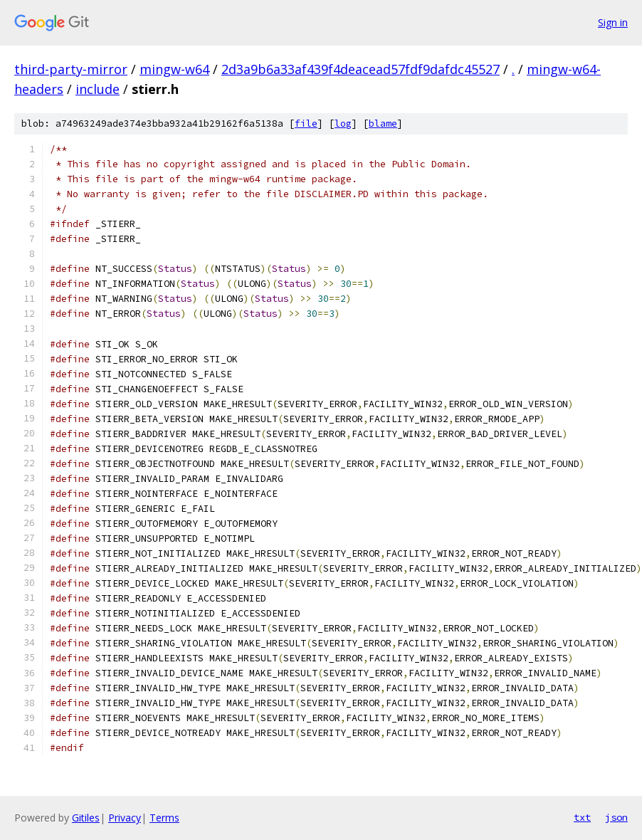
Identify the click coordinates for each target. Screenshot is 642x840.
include (98, 89)
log (343, 124)
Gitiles (86, 818)
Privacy (125, 818)
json (616, 817)
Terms (164, 818)
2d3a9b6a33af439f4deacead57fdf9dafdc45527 (361, 69)
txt (582, 817)
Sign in (613, 22)
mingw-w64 (174, 69)
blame (383, 124)
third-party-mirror (71, 69)
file (306, 124)
